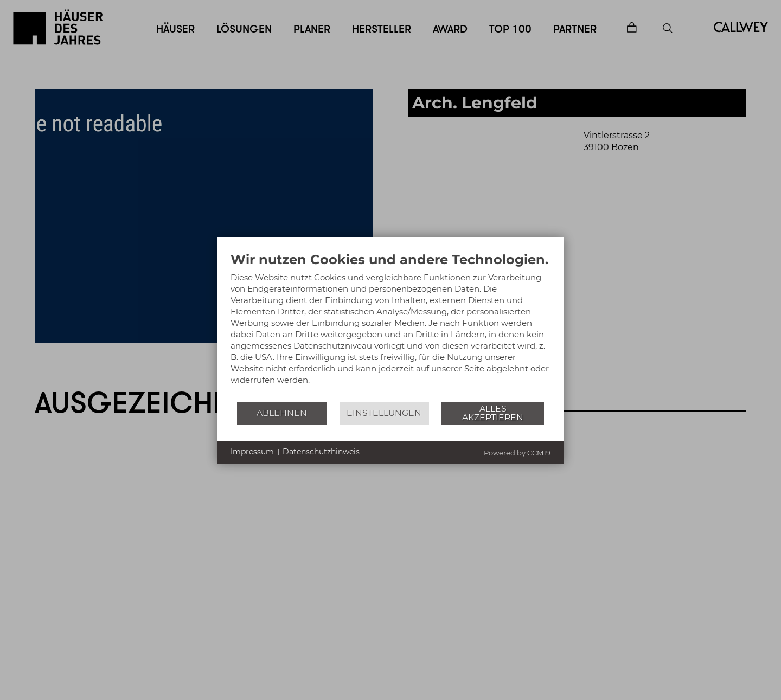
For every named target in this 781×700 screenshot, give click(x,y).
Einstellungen (384, 413)
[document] (390, 326)
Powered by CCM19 (517, 453)
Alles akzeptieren (493, 413)
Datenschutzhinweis (321, 452)
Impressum (252, 452)
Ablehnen (282, 413)
